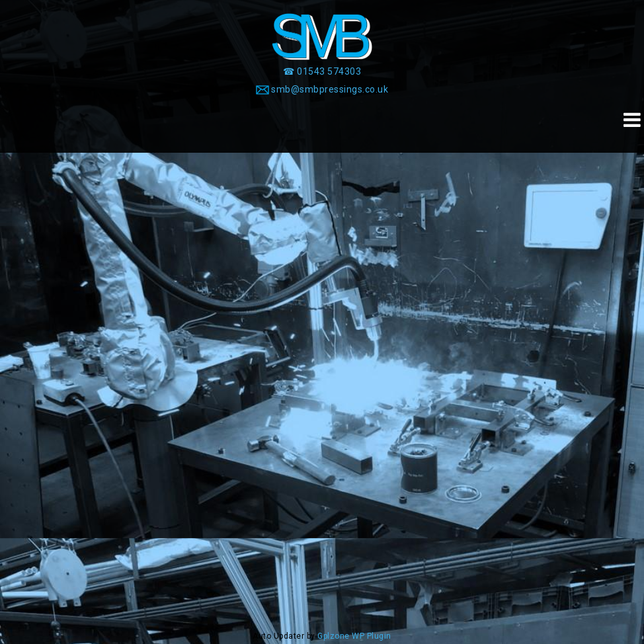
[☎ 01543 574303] (322, 71)
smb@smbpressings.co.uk (330, 89)
